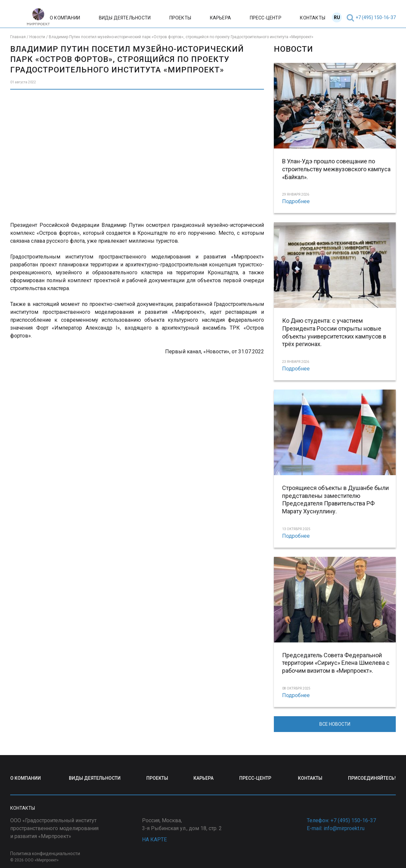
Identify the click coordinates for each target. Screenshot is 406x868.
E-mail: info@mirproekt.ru (336, 828)
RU (337, 17)
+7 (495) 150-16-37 (376, 17)
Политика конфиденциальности (45, 854)
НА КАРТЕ (154, 840)
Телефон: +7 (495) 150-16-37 (341, 820)
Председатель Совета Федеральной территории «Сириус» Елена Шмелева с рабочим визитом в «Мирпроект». (336, 663)
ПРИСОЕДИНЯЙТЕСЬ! (372, 778)
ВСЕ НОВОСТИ (335, 724)
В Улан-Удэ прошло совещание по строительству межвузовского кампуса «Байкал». (336, 169)
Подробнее (296, 201)
